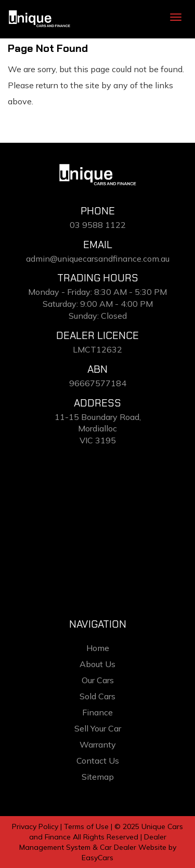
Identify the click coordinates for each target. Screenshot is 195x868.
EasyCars (97, 858)
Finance (97, 712)
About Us (97, 664)
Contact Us (98, 761)
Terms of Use (87, 826)
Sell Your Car (98, 728)
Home (98, 648)
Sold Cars (97, 696)
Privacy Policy (36, 826)
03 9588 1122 (98, 225)
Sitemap (98, 777)
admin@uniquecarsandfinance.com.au (98, 259)
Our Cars (98, 680)
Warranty (98, 744)
